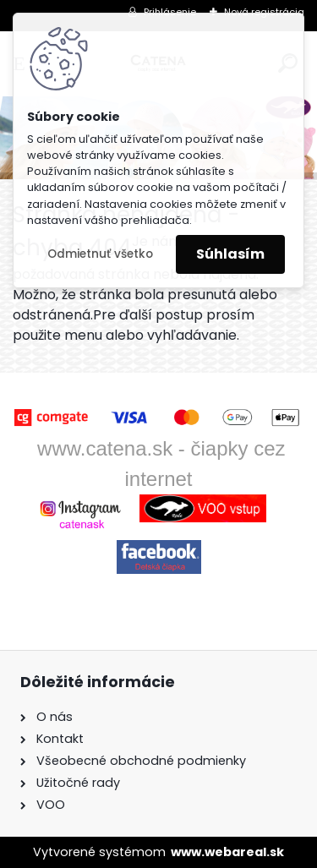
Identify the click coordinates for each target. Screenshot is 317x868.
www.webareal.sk (227, 852)
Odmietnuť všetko (100, 254)
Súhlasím (230, 254)
